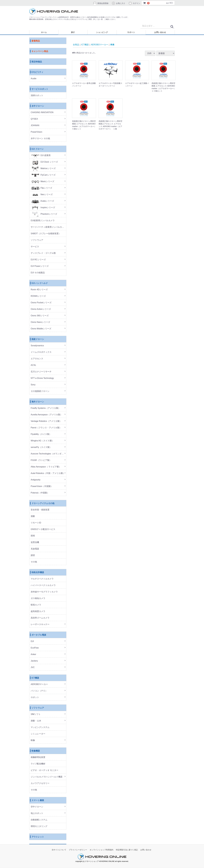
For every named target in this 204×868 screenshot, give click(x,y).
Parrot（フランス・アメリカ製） (46, 428)
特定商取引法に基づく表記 (127, 850)
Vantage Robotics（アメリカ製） (46, 421)
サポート (131, 32)
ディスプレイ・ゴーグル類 (43, 253)
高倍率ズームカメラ (40, 618)
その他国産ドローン (40, 391)
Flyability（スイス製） (41, 434)
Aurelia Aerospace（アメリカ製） (46, 415)
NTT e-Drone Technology (42, 378)
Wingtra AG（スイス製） (42, 441)
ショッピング (102, 32)
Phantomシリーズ (44, 214)
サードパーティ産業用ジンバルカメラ (48, 227)
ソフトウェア (37, 240)
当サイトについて (59, 850)
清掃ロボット (37, 96)
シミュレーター (38, 734)
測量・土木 (36, 721)
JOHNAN (35, 126)
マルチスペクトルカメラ (42, 579)
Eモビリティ (37, 72)
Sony (33, 385)
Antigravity (36, 480)
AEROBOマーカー (39, 684)
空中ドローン (37, 807)
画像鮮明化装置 (38, 757)
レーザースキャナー (40, 624)
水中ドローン (38, 106)
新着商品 (36, 41)
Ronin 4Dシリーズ (39, 290)
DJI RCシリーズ (38, 260)
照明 (33, 536)
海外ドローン (38, 402)
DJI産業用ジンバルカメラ (43, 221)
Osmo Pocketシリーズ (41, 303)
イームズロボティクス (41, 352)
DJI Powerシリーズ (40, 266)
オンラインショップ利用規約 (101, 850)
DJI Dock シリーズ (44, 162)
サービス (35, 247)
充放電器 (35, 549)
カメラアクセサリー (40, 783)
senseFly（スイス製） (41, 447)
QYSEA (34, 119)
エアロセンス (37, 359)
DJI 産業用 (41, 155)
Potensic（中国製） (40, 493)
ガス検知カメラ (38, 598)
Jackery (34, 661)
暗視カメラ (36, 605)
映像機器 (36, 751)
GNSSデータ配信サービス (43, 529)
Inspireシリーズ (43, 208)
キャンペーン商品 (40, 51)
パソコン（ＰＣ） (39, 691)
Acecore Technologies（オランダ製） (48, 454)
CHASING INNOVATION (42, 112)
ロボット (35, 697)
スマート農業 (38, 800)
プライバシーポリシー (78, 850)
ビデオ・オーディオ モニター (44, 770)
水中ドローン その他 (40, 139)
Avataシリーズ (42, 201)
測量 (33, 516)
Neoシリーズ (42, 195)
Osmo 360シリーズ (40, 316)
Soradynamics (37, 346)
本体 (112, 45)
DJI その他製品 (38, 273)
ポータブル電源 (39, 635)
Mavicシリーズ (42, 182)
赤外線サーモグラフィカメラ (44, 592)
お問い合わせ (160, 32)
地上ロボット (37, 813)
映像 (33, 740)
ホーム (44, 32)
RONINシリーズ (38, 296)
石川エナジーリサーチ (41, 372)
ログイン (134, 3)
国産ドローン (38, 339)
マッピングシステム (40, 727)
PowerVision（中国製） (42, 486)
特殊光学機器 (38, 572)
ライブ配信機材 (38, 764)
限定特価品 (37, 62)
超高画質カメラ (38, 611)
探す (73, 32)
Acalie (34, 79)
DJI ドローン (38, 149)
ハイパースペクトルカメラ (43, 585)
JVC (33, 667)
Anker (33, 654)
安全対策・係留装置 (40, 510)
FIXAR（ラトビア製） (41, 460)
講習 (33, 555)
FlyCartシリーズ (43, 175)
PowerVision (36, 132)
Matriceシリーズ (43, 169)
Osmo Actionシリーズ (41, 309)
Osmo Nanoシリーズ (40, 322)
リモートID (36, 523)
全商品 (76, 45)
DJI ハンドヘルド (40, 283)
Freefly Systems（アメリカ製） (45, 408)
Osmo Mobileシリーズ (41, 329)
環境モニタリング (39, 826)
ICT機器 (35, 678)
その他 (34, 562)
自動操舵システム (39, 820)
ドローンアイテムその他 (43, 503)
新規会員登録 (101, 3)
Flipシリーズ (41, 188)
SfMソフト (36, 714)
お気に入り (118, 3)
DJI (32, 641)
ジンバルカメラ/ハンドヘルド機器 (47, 777)
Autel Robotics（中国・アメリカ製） (48, 473)
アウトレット (38, 837)
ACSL (33, 365)
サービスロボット (40, 89)
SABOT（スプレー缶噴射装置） (46, 234)
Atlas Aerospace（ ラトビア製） (46, 467)
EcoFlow (35, 648)
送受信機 (35, 542)
